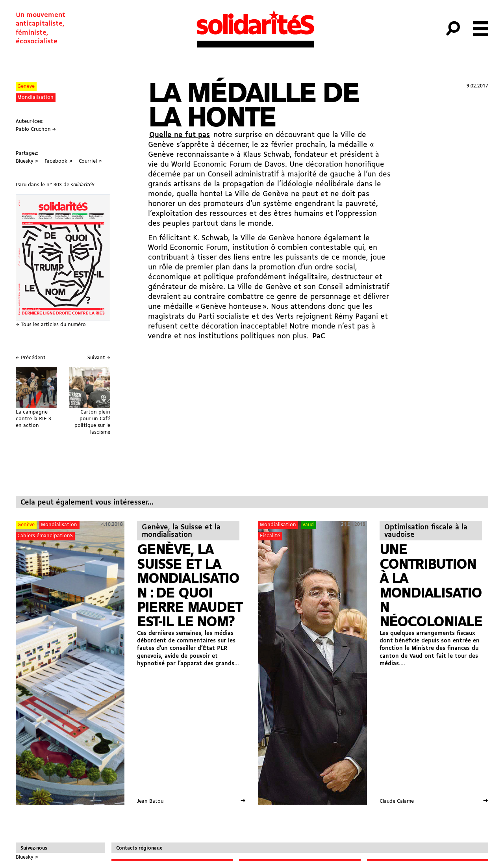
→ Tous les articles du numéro (51, 325)
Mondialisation (35, 97)
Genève (26, 86)
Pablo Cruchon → (36, 129)
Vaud (308, 525)
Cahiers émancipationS (45, 536)
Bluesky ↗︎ (27, 857)
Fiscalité (270, 536)
